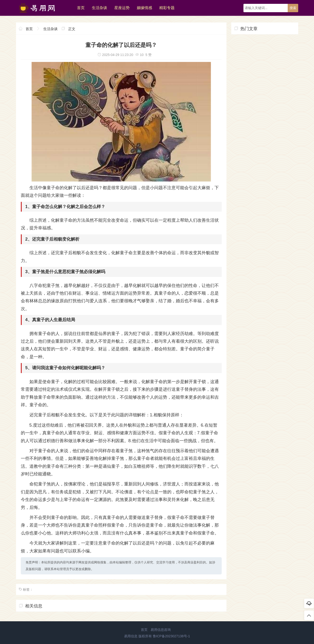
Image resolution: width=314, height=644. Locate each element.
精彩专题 (167, 8)
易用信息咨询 (161, 630)
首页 (81, 8)
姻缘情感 (144, 8)
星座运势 (122, 8)
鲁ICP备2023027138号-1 (171, 636)
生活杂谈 (99, 8)
